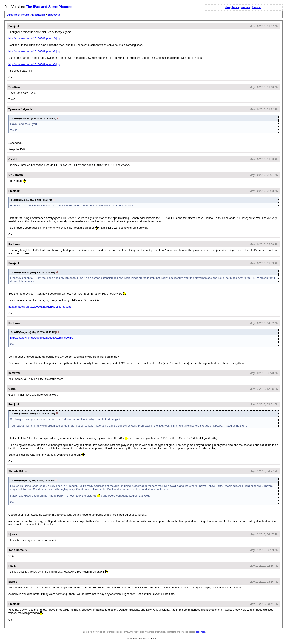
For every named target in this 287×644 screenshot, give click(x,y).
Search (235, 7)
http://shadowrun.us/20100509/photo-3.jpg (34, 64)
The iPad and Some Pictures (49, 7)
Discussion (39, 15)
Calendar (257, 7)
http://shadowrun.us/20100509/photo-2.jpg (34, 51)
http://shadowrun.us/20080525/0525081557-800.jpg (40, 307)
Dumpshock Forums (18, 15)
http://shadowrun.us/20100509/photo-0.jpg (34, 38)
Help (227, 7)
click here (201, 632)
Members (245, 7)
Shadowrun (54, 15)
